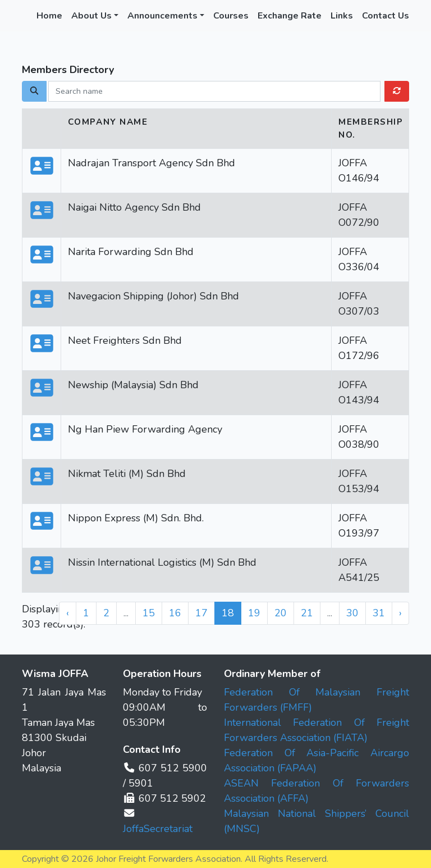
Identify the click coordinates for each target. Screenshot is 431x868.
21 (307, 613)
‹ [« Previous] (68, 613)
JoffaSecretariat (158, 829)
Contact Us (386, 16)
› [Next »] (400, 613)
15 (149, 613)
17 (201, 613)
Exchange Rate (290, 16)
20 (281, 613)
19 (254, 613)
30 (352, 613)
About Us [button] (91, 16)
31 (379, 613)
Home (49, 16)
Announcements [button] (162, 16)
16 (175, 613)
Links (342, 16)
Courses (231, 16)
